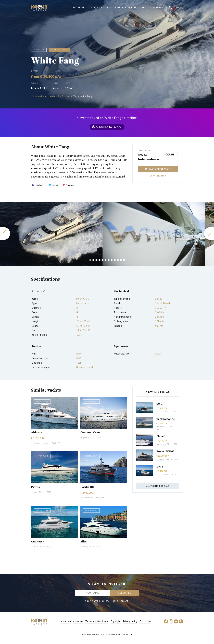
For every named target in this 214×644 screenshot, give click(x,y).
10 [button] (118, 260)
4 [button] (99, 260)
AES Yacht (160, 459)
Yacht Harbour (40, 8)
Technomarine (166, 419)
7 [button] (109, 260)
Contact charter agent (158, 169)
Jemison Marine (87, 498)
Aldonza (37, 432)
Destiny (34, 547)
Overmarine (161, 427)
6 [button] (106, 260)
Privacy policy (130, 621)
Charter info (158, 176)
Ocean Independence (148, 157)
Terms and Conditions (97, 621)
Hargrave (84, 438)
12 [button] (124, 260)
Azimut (159, 411)
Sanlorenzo (161, 444)
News (145, 7)
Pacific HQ (87, 487)
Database (79, 7)
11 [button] (121, 260)
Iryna (160, 466)
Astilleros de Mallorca (40, 443)
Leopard (34, 492)
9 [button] (115, 260)
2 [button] (93, 260)
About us (78, 621)
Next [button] (209, 234)
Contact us (145, 621)
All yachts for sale (158, 486)
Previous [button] (5, 234)
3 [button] (96, 260)
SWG (159, 404)
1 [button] (90, 260)
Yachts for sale (99, 7)
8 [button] (112, 260)
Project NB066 (165, 451)
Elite (83, 541)
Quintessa (38, 541)
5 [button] (103, 260)
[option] (154, 234)
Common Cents (90, 432)
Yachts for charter (125, 7)
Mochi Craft (39, 88)
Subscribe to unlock (109, 127)
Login (180, 7)
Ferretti (84, 547)
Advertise (66, 621)
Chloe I (161, 436)
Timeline (158, 7)
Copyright (116, 621)
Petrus (35, 487)
